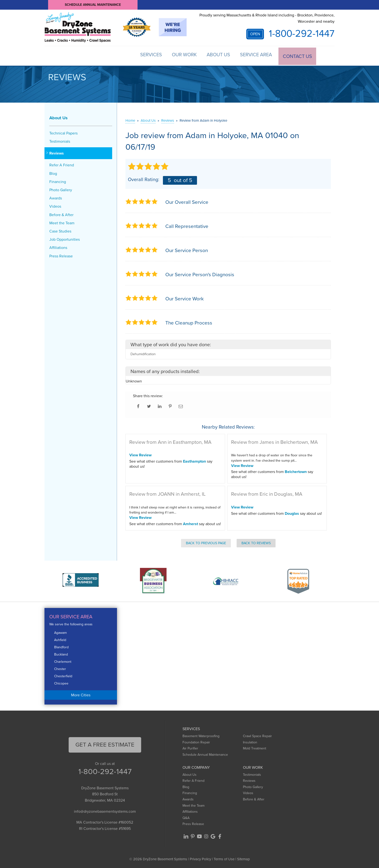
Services (143, 56)
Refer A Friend (62, 165)
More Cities (81, 694)
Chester (60, 668)
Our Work (178, 56)
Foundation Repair (196, 742)
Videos (55, 206)
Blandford (61, 646)
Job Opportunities (65, 239)
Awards (56, 197)
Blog (53, 173)
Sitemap (244, 858)
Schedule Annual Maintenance (93, 5)
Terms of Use (224, 858)
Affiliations (58, 247)
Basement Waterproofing (201, 735)
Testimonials (60, 141)
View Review (140, 455)
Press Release (61, 255)
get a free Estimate (105, 744)
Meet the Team (62, 222)
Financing (58, 181)
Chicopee (61, 683)
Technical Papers (63, 132)
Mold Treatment (255, 748)
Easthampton (194, 461)
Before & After (61, 214)
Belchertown (296, 471)
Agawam (60, 632)
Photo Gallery (61, 189)
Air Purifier (190, 748)
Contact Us (297, 56)
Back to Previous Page (206, 542)
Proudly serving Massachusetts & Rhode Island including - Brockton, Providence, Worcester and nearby (267, 18)
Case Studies (60, 230)
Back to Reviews (256, 542)
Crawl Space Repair (257, 735)
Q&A (186, 817)
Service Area (254, 56)
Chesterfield (63, 675)
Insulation (250, 742)
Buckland (61, 654)
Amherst (190, 523)
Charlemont (63, 661)
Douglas (292, 513)
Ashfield (60, 639)
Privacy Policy (200, 858)
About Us (215, 56)
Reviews (57, 152)
